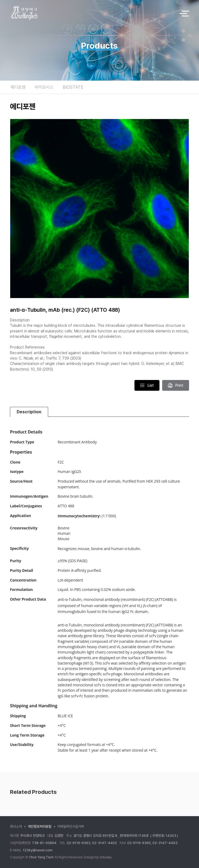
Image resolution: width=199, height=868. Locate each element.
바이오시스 (44, 87)
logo (90, 13)
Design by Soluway (98, 857)
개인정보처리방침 (40, 826)
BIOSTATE (73, 87)
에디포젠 (18, 87)
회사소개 (16, 826)
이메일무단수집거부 (71, 826)
